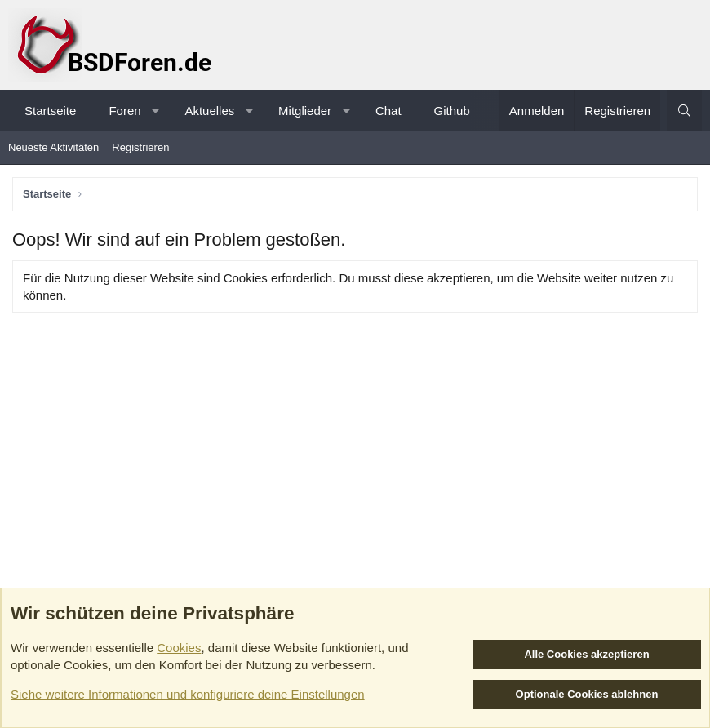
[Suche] (684, 111)
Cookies (179, 648)
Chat (388, 111)
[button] (155, 111)
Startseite (50, 111)
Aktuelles (209, 111)
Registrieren (140, 147)
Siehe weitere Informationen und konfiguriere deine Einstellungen (188, 694)
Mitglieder (305, 111)
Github (452, 111)
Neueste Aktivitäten (53, 147)
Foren (124, 111)
